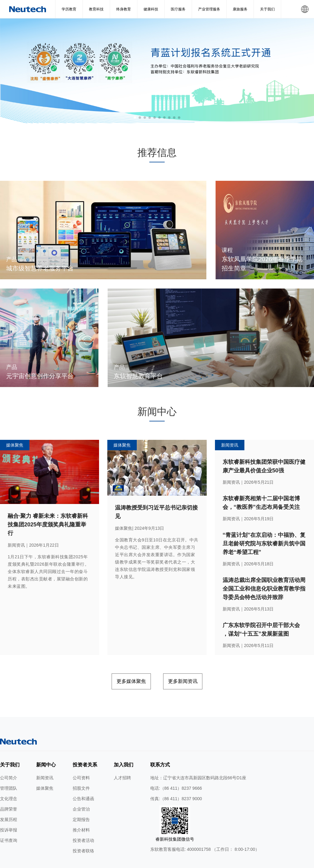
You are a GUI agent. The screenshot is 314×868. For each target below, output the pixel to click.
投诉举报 (9, 808)
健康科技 (151, 9)
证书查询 (9, 819)
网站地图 (69, 861)
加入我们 (124, 743)
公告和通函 (83, 777)
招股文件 (81, 767)
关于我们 (267, 9)
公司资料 (81, 756)
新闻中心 (46, 743)
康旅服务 (240, 9)
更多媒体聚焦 (121, 661)
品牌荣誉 (9, 788)
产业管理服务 (209, 9)
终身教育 (124, 9)
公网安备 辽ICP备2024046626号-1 (220, 861)
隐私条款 (110, 861)
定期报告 (81, 798)
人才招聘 (122, 756)
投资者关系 (85, 743)
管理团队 (9, 767)
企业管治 (81, 788)
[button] (135, 118)
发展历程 (9, 798)
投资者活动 (83, 819)
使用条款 (90, 861)
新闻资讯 (45, 756)
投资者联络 (83, 829)
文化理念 (9, 777)
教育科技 (96, 9)
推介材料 (81, 808)
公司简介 (9, 756)
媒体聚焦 (45, 767)
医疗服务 (178, 9)
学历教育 (69, 9)
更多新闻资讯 (193, 661)
